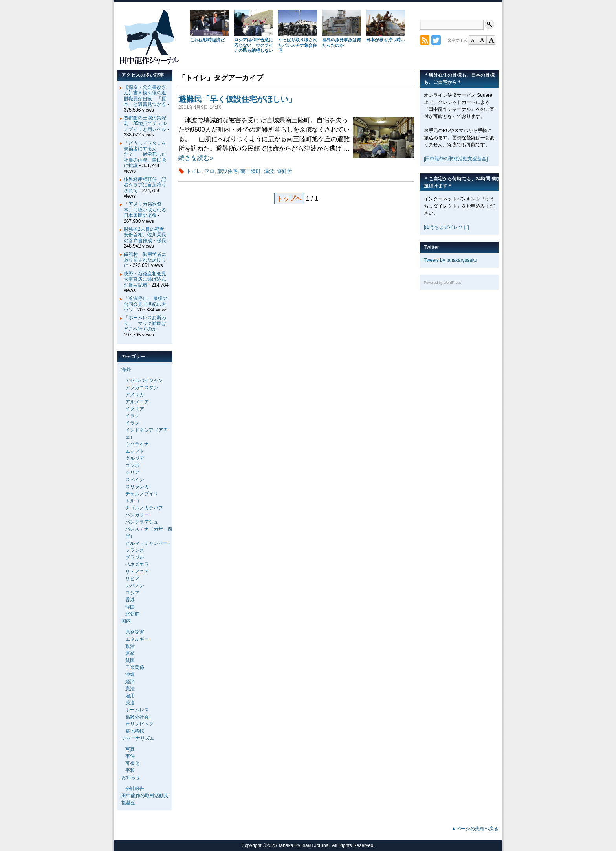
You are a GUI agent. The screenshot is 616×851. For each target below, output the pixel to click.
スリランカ (137, 487)
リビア (132, 579)
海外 (126, 369)
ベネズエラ (137, 564)
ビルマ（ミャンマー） (149, 543)
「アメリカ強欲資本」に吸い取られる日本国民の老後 (145, 210)
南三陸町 (251, 171)
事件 (130, 756)
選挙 (130, 653)
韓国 (130, 607)
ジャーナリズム (138, 738)
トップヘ (289, 199)
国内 (126, 621)
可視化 (132, 763)
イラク (132, 416)
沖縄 (130, 675)
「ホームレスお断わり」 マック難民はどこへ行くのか (145, 323)
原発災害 (135, 632)
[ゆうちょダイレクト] (446, 227)
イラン (132, 423)
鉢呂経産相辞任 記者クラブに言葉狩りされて (145, 185)
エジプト (135, 451)
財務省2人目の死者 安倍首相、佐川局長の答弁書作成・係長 (146, 235)
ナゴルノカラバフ (144, 508)
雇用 (130, 696)
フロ (209, 171)
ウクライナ (137, 444)
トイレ (194, 171)
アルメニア (137, 402)
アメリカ (135, 395)
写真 (130, 749)
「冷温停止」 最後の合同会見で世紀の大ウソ (146, 304)
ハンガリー (137, 515)
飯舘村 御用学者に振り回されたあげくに (145, 260)
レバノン (135, 586)
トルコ (132, 501)
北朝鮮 (132, 614)
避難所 (285, 171)
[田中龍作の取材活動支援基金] (456, 159)
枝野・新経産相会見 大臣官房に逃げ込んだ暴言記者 (147, 279)
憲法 (130, 689)
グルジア (135, 458)
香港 (130, 600)
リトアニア (137, 572)
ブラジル (135, 557)
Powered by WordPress (442, 283)
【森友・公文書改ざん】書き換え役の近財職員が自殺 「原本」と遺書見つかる (145, 96)
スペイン (135, 480)
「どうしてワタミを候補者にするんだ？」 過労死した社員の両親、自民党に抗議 (145, 154)
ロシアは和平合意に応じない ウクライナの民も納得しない (254, 45)
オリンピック (139, 724)
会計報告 (135, 789)
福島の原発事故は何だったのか (342, 42)
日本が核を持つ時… (386, 40)
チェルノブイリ (142, 494)
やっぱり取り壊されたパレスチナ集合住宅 (298, 45)
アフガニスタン (142, 388)
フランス (135, 550)
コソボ (132, 465)
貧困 (130, 660)
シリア (132, 472)
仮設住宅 (227, 171)
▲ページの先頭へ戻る (475, 829)
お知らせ (131, 777)
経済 (130, 682)
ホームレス (137, 710)
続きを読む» (196, 158)
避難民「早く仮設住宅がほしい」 (237, 99)
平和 (130, 770)
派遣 (130, 703)
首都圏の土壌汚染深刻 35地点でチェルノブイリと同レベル (145, 124)
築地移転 (135, 731)
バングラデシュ (142, 522)
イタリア (135, 409)
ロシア (132, 593)
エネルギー (137, 639)
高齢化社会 (137, 717)
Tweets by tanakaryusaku (450, 260)
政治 (130, 646)
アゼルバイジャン (144, 380)
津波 (269, 171)
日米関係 (135, 667)
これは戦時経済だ (207, 40)
